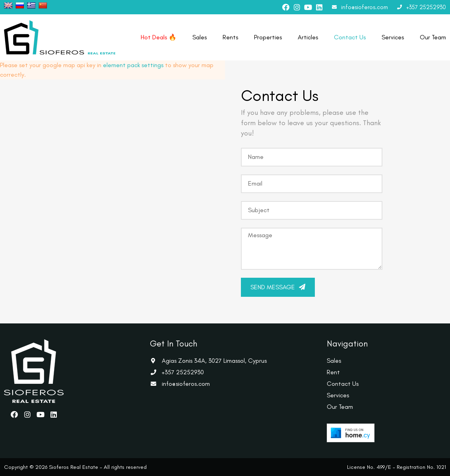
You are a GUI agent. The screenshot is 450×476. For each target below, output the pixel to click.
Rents (230, 37)
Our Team (433, 37)
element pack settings (133, 65)
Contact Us (350, 37)
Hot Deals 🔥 (159, 37)
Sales (200, 37)
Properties (268, 37)
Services (393, 37)
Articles (308, 37)
